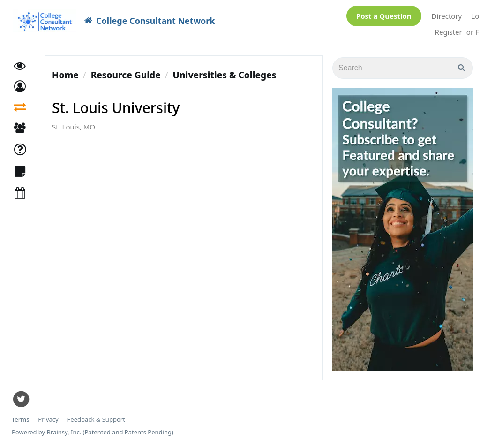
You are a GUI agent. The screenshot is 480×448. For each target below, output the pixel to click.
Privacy (48, 420)
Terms (20, 420)
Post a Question (384, 16)
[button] (20, 87)
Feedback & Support (96, 420)
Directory (447, 16)
